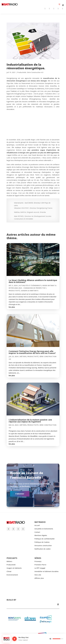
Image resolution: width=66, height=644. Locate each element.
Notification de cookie (42, 549)
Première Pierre (40, 565)
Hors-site (38, 575)
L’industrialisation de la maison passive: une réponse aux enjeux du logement (30, 421)
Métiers (23, 356)
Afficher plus (39, 578)
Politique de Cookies (42, 542)
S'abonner (20, 494)
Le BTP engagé (40, 568)
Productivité (22, 72)
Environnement (12, 575)
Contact (37, 532)
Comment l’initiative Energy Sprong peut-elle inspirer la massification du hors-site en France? (32, 352)
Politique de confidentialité (44, 539)
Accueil (37, 525)
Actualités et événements (30, 285)
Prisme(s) (38, 561)
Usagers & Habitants (30, 291)
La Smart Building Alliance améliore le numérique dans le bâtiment (33, 281)
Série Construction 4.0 (35, 72)
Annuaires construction (43, 546)
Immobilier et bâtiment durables (47, 571)
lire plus (12, 307)
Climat (9, 571)
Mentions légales (41, 535)
